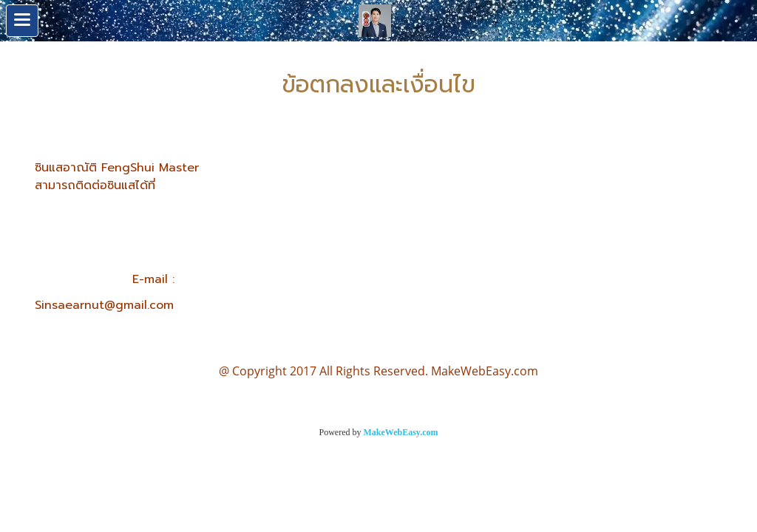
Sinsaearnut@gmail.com (104, 305)
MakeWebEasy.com (401, 432)
